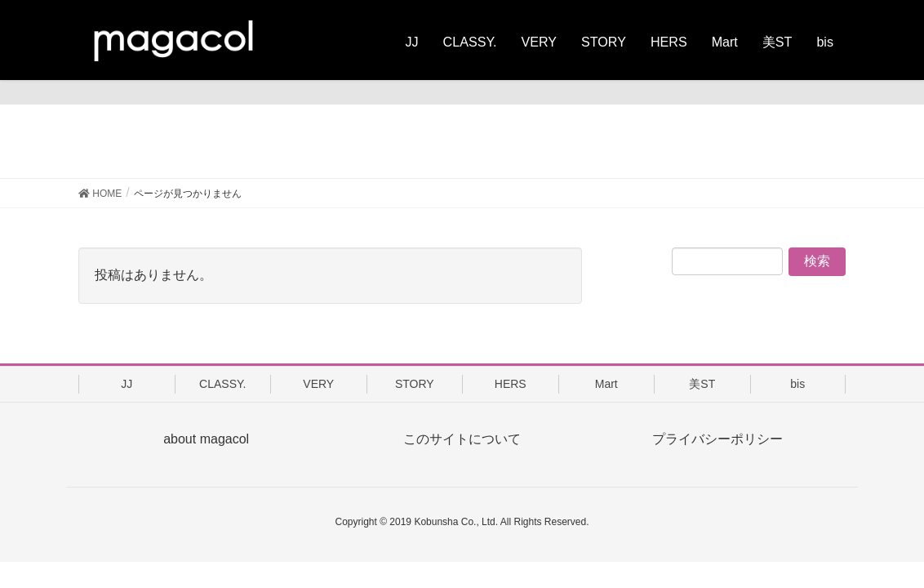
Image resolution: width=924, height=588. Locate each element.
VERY (318, 384)
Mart (606, 384)
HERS (511, 384)
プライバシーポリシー (717, 439)
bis (797, 384)
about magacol (206, 439)
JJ (127, 384)
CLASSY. (222, 384)
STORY (415, 384)
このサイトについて (462, 439)
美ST (702, 384)
